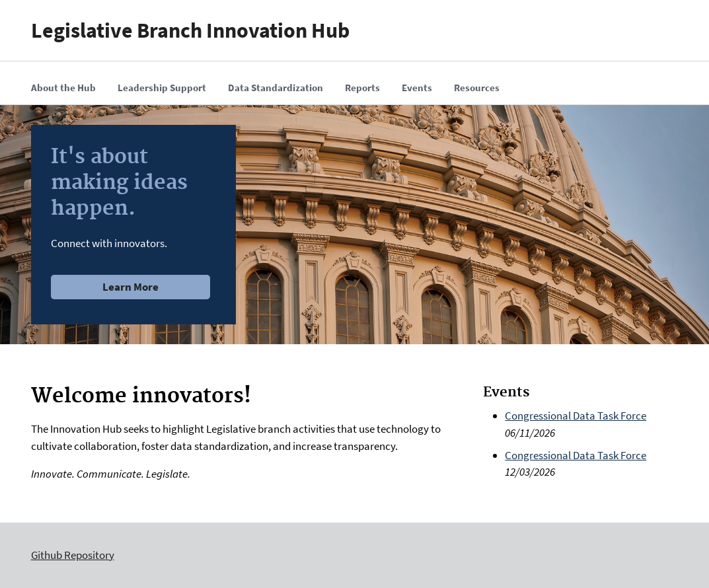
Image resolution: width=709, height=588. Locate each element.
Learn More (131, 287)
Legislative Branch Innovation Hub (190, 30)
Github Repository (73, 555)
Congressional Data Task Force (576, 416)
